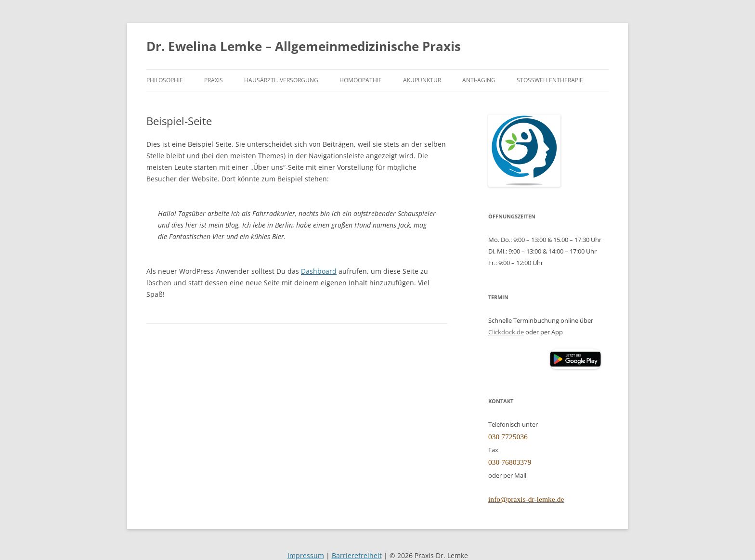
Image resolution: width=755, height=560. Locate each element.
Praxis (214, 80)
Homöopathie (361, 80)
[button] (575, 359)
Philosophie (165, 80)
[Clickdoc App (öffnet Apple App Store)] (518, 359)
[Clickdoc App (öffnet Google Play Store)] (575, 367)
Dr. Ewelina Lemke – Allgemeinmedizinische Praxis (304, 46)
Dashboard (319, 271)
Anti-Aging (479, 80)
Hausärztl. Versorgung (281, 80)
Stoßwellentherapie (550, 80)
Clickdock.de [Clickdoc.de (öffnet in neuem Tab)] (506, 332)
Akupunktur (422, 80)
